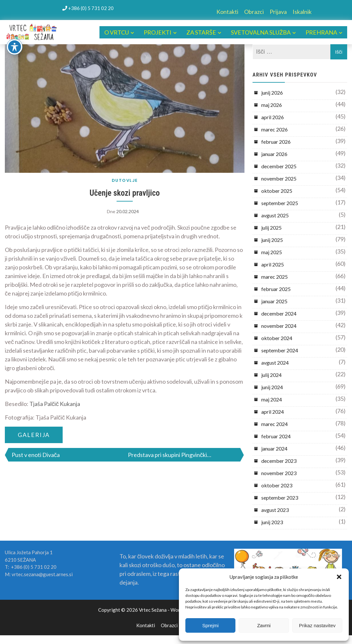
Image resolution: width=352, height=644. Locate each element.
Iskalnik (302, 12)
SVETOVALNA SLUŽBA (261, 32)
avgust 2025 (275, 215)
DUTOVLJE (125, 180)
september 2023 (280, 498)
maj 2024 (272, 399)
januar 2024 (274, 448)
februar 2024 (276, 436)
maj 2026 (272, 105)
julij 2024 (271, 375)
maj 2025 (272, 252)
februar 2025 (276, 289)
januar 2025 (274, 301)
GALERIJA (34, 435)
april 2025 (273, 264)
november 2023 (279, 473)
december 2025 (279, 166)
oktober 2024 (277, 338)
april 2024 (273, 412)
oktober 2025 (277, 191)
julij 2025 (271, 228)
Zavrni (264, 625)
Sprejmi (210, 625)
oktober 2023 (277, 485)
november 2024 (279, 326)
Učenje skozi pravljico (124, 193)
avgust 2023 (275, 510)
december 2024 (279, 313)
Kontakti (227, 12)
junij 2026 (272, 93)
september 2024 (280, 350)
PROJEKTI (158, 32)
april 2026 (273, 117)
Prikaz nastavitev (317, 625)
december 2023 (279, 461)
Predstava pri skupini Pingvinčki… (170, 455)
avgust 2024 (275, 363)
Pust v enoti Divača (36, 455)
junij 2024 (272, 387)
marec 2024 (274, 424)
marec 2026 (274, 129)
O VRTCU (117, 32)
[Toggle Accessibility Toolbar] (15, 47)
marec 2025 (274, 277)
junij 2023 (272, 522)
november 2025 (279, 178)
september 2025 (280, 203)
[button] (339, 577)
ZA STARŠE (201, 32)
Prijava (278, 12)
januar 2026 (274, 154)
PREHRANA (321, 32)
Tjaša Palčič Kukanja (55, 404)
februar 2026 (276, 142)
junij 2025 (272, 240)
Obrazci (254, 12)
